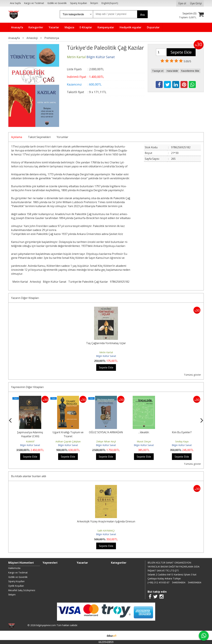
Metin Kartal (20, 282)
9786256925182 (120, 282)
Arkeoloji (35, 282)
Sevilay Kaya (182, 441)
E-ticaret (101, 635)
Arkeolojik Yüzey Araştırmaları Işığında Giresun (106, 521)
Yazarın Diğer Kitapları (25, 298)
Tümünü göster (192, 375)
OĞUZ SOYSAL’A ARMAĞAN (106, 432)
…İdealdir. (144, 432)
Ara (142, 15)
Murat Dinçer (144, 441)
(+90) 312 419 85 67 (158, 582)
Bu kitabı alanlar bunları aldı (29, 476)
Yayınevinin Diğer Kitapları (27, 387)
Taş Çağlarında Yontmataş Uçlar (106, 343)
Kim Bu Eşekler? (182, 432)
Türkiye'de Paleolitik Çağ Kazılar (88, 282)
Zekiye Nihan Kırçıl (106, 441)
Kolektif (30, 441)
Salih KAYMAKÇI (106, 531)
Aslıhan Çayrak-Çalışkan (68, 441)
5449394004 (179, 582)
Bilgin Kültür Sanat (55, 282)
